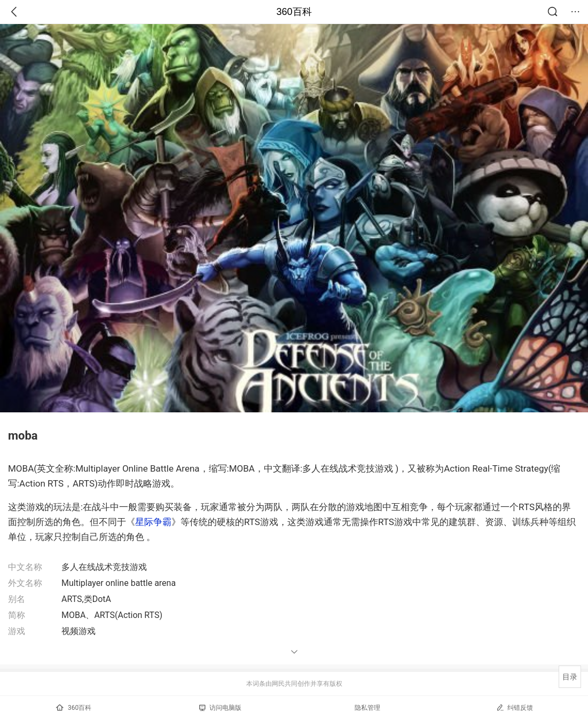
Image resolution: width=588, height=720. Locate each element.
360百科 (294, 12)
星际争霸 (153, 522)
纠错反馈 (515, 707)
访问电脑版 (220, 708)
